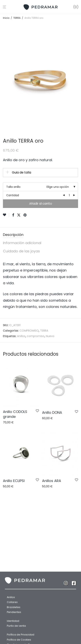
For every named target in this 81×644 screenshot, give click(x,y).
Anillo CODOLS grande (15, 414)
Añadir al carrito (41, 204)
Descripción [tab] (13, 235)
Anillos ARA (52, 481)
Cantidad (13, 195)
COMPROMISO (29, 331)
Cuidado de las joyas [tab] (21, 251)
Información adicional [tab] (22, 243)
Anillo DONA (52, 412)
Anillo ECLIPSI (14, 481)
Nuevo (50, 336)
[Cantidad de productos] (69, 195)
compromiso (36, 336)
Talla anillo (13, 187)
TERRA (17, 18)
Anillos (21, 336)
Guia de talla (22, 172)
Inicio (6, 18)
